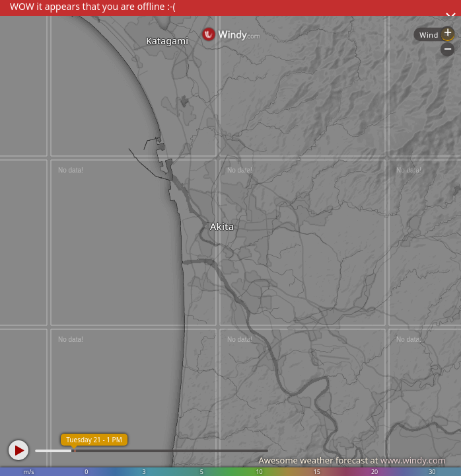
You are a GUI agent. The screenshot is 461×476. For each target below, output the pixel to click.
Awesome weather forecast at (352, 460)
